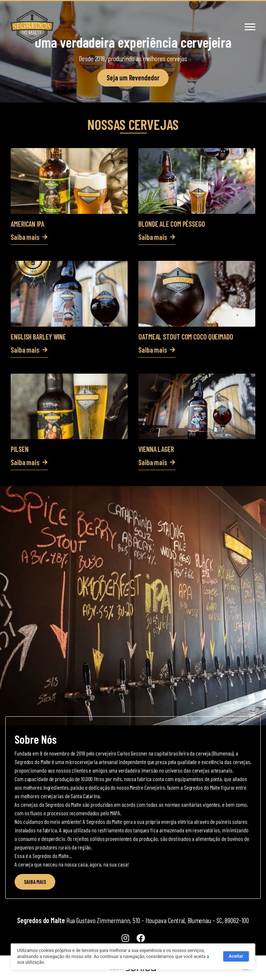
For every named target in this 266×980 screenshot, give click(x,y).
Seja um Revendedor (133, 78)
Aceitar (236, 960)
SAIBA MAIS (35, 882)
